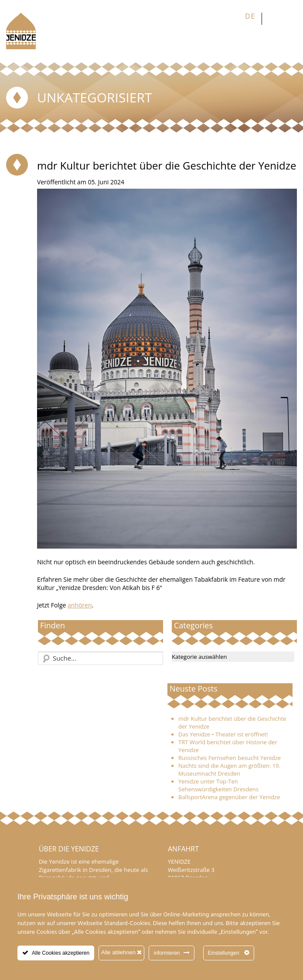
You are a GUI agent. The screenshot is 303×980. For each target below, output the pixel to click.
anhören (80, 605)
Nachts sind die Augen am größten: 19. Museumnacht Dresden (229, 770)
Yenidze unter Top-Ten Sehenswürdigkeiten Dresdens (218, 785)
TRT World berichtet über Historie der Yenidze (228, 746)
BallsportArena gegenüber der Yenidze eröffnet (229, 801)
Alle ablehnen (121, 952)
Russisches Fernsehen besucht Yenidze (230, 758)
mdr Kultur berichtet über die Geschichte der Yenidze (232, 722)
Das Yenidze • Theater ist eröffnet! (223, 734)
